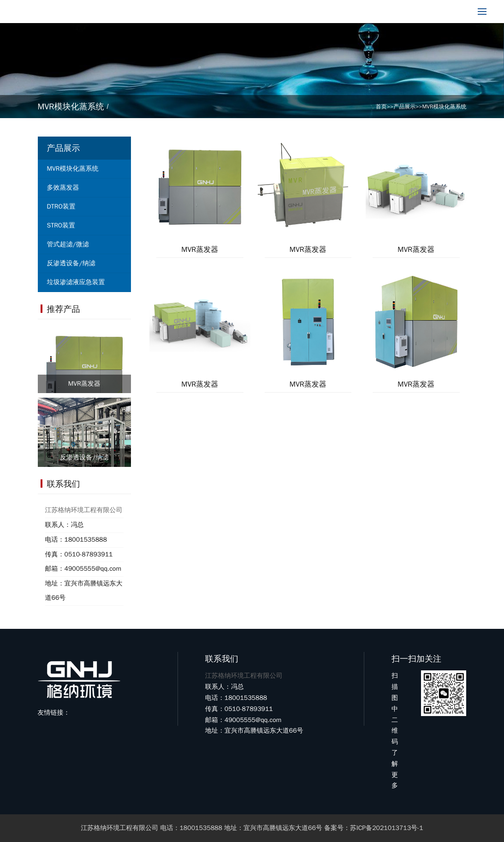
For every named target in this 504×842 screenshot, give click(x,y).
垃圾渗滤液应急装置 (76, 282)
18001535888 (430, 12)
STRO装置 (61, 225)
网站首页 (80, 12)
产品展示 (186, 12)
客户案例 (292, 12)
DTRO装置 (61, 206)
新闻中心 (239, 12)
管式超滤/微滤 (68, 244)
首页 (381, 107)
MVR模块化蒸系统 (445, 107)
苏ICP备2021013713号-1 (387, 828)
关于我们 (133, 12)
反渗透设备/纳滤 (71, 263)
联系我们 (345, 12)
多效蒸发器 (63, 188)
